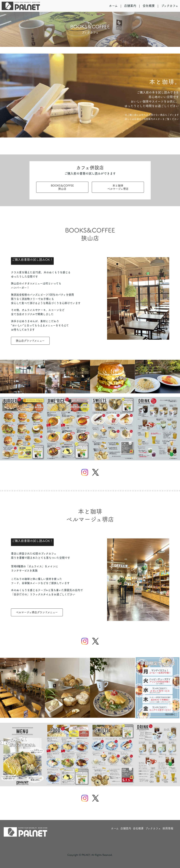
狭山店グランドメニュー (30, 341)
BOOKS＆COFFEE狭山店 (62, 187)
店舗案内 (130, 6)
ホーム (113, 6)
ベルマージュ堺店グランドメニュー (37, 612)
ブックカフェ (170, 6)
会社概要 (149, 6)
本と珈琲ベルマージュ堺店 (118, 187)
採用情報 (168, 828)
